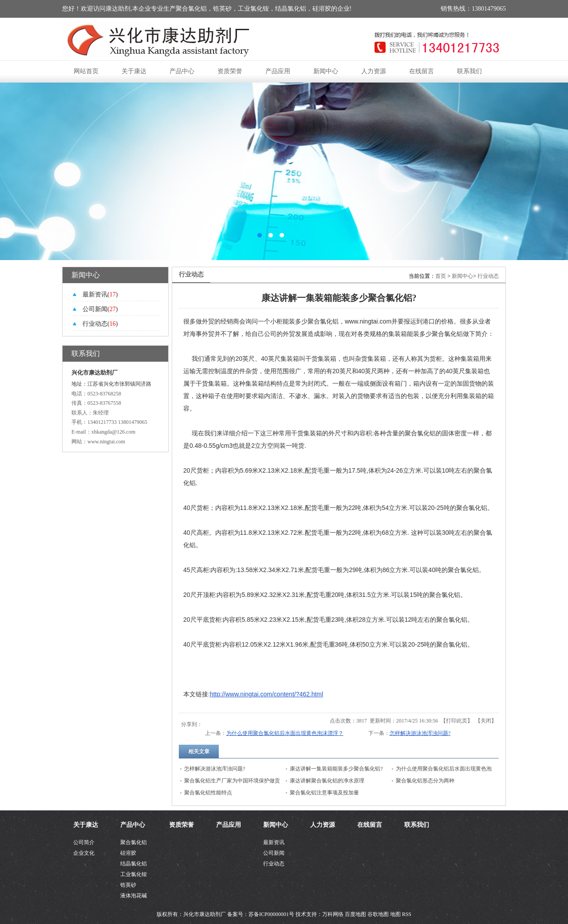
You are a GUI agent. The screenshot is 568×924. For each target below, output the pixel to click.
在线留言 (422, 71)
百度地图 (355, 914)
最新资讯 (274, 842)
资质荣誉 (230, 71)
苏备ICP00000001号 (271, 914)
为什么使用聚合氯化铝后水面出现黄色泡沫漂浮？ (285, 733)
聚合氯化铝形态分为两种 (425, 781)
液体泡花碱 (134, 896)
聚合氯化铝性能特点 (208, 793)
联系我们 (469, 71)
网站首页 (86, 71)
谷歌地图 (378, 914)
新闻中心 (326, 71)
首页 (441, 276)
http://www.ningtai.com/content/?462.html (266, 694)
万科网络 (333, 914)
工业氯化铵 (134, 874)
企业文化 (84, 853)
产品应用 (278, 71)
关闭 (486, 721)
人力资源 (374, 71)
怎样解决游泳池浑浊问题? (420, 733)
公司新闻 (274, 853)
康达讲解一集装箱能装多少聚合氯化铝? (336, 769)
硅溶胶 (128, 853)
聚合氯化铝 (134, 842)
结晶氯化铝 (134, 864)
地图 (395, 914)
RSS (407, 914)
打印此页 (457, 721)
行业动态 (488, 276)
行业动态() (100, 324)
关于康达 (134, 71)
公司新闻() (100, 309)
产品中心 (182, 71)
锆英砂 (128, 885)
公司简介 (84, 842)
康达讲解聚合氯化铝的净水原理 (327, 781)
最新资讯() (100, 294)
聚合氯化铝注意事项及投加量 (324, 793)
